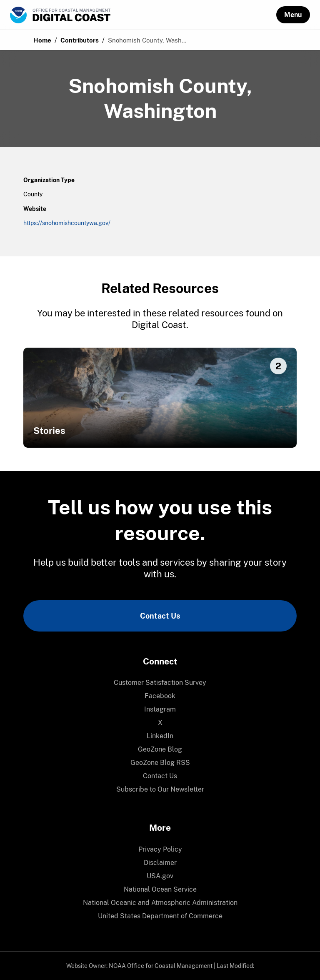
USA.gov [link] (160, 876)
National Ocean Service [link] (160, 889)
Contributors (80, 40)
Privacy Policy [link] (160, 849)
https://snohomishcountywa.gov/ (67, 223)
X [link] (160, 723)
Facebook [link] (160, 696)
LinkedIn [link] (160, 736)
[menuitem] (160, 683)
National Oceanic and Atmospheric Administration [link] (160, 903)
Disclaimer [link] (160, 863)
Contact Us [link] (160, 616)
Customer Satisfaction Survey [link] (160, 683)
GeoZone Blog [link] (160, 749)
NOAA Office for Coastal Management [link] (161, 966)
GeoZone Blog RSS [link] (160, 763)
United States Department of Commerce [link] (160, 916)
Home (42, 40)
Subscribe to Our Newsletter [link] (160, 789)
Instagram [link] (160, 709)
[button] (293, 15)
